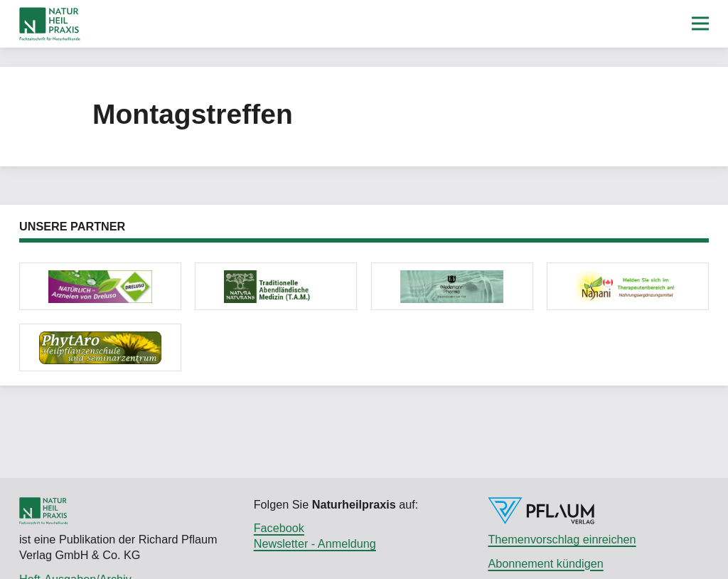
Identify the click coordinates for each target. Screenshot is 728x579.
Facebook (279, 528)
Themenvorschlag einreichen (562, 539)
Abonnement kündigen (545, 563)
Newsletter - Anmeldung (315, 543)
